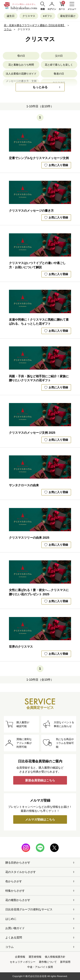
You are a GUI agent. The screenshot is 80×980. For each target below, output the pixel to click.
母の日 (21, 56)
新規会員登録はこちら (40, 780)
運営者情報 (35, 957)
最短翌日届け (68, 16)
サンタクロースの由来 (24, 485)
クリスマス (29, 16)
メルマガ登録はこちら (40, 819)
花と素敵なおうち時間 (21, 65)
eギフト (48, 16)
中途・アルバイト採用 (40, 967)
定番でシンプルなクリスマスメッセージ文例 (39, 158)
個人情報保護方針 (55, 957)
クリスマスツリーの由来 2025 (29, 538)
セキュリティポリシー (23, 962)
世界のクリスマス (21, 647)
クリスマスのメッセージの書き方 (31, 211)
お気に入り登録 (56, 165)
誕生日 (11, 16)
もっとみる (40, 87)
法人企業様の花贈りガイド (21, 74)
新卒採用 (65, 962)
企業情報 (20, 957)
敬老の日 (59, 74)
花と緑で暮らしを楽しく (59, 65)
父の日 (59, 56)
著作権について (48, 962)
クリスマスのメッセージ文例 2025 (32, 433)
